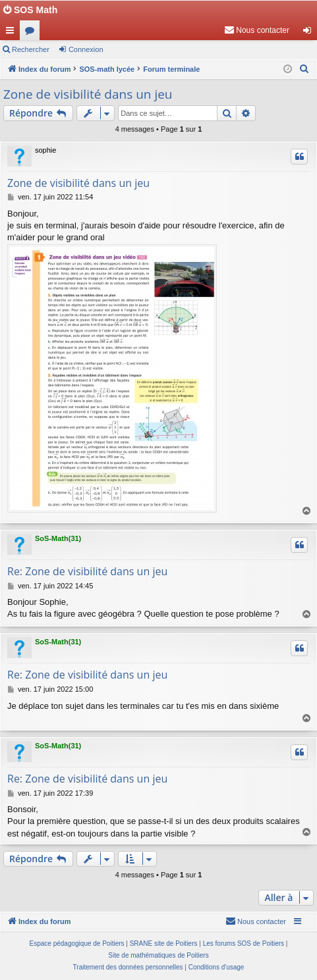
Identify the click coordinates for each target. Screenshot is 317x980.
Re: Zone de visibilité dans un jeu (87, 571)
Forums (32, 33)
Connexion (86, 49)
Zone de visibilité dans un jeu (88, 94)
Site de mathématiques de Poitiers (158, 955)
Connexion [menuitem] (310, 33)
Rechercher (31, 49)
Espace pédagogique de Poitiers (77, 943)
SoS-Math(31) (58, 538)
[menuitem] (257, 30)
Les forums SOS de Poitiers (244, 943)
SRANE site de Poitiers (164, 943)
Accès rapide (13, 33)
